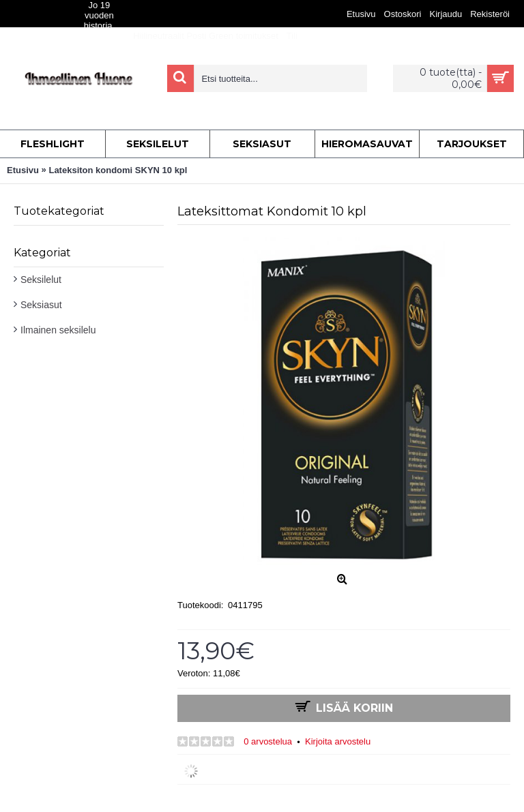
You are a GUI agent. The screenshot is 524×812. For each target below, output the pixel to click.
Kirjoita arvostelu (338, 741)
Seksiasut (41, 305)
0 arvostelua (268, 741)
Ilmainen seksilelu (58, 330)
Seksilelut (41, 280)
